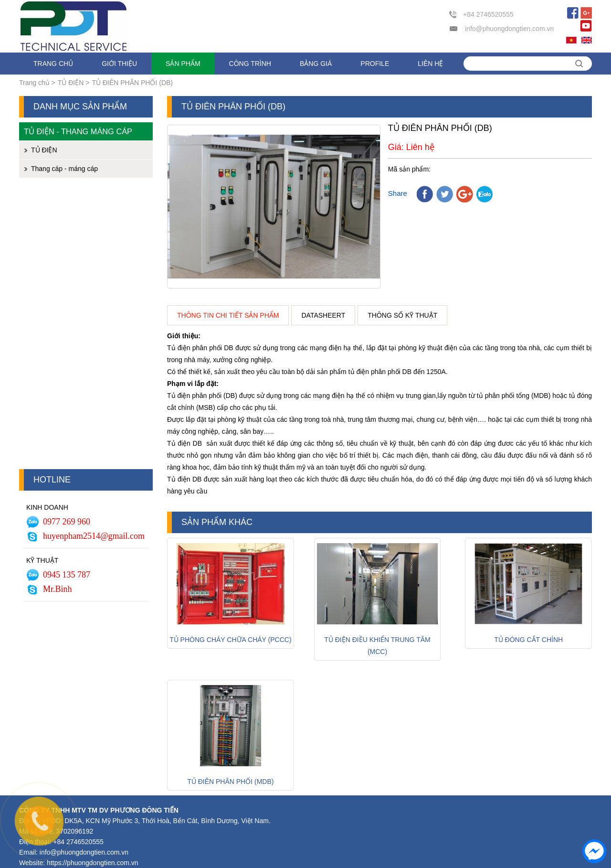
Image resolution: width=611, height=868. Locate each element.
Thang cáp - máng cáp (64, 169)
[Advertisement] (86, 326)
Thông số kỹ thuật (402, 315)
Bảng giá (316, 64)
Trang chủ (53, 64)
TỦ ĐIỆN (71, 83)
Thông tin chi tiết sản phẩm (228, 315)
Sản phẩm (183, 64)
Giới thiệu (119, 64)
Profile (375, 64)
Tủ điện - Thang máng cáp (78, 131)
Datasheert (323, 315)
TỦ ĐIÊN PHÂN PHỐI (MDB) (230, 782)
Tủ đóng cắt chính (528, 640)
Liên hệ (430, 64)
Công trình (250, 64)
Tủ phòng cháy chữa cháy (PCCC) (230, 640)
